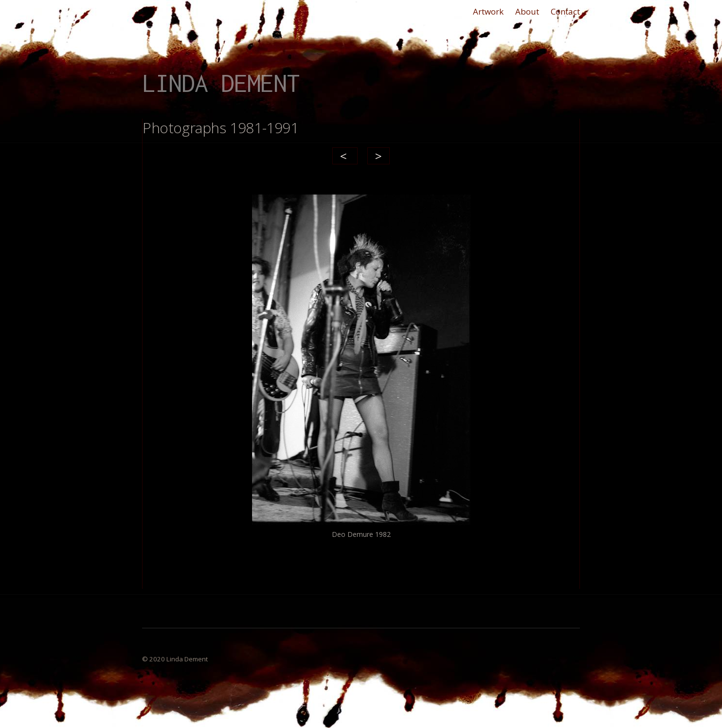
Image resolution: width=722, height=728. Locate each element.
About (527, 11)
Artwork (488, 11)
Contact (565, 11)
